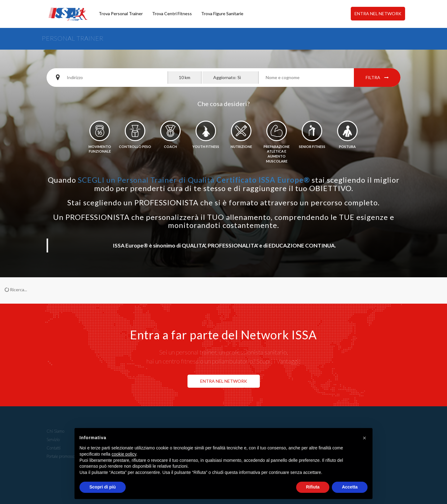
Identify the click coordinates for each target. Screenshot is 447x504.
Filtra (377, 77)
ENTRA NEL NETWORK (378, 13)
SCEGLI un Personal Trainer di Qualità (194, 180)
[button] (364, 438)
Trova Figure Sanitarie (222, 13)
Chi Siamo (55, 431)
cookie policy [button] (124, 454)
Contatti (54, 448)
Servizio (53, 439)
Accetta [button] (350, 487)
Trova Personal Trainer (121, 13)
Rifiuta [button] (313, 487)
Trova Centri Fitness (172, 13)
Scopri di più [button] (103, 487)
